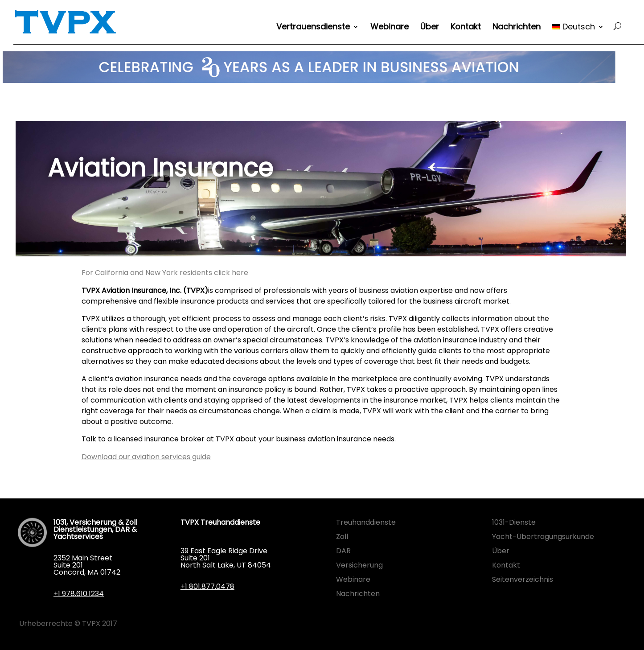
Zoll (342, 537)
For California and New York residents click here (165, 273)
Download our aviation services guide (146, 457)
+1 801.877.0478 (207, 586)
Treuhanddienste (366, 522)
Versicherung (359, 565)
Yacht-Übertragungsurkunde (543, 537)
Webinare (390, 28)
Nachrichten (517, 28)
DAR (343, 551)
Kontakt (466, 28)
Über (430, 28)
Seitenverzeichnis (523, 579)
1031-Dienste (514, 522)
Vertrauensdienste (313, 28)
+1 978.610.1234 (79, 594)
